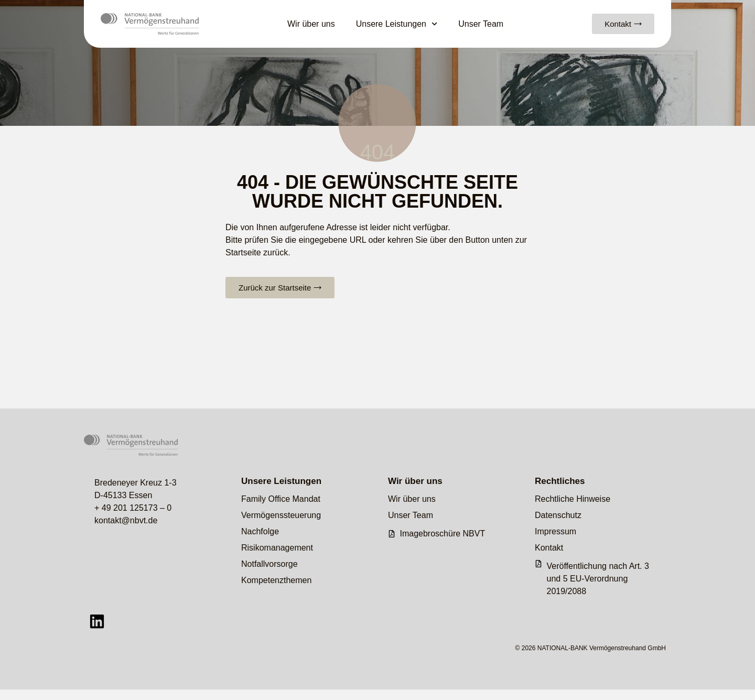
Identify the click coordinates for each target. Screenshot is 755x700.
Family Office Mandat (281, 499)
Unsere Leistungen (397, 24)
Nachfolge (260, 531)
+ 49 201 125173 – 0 (133, 508)
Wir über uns (311, 24)
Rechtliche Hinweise (573, 499)
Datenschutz (558, 515)
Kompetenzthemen (276, 580)
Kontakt (549, 548)
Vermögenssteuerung (281, 515)
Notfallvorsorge (269, 564)
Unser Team (481, 24)
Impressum (556, 531)
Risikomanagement (277, 548)
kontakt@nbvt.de (126, 520)
